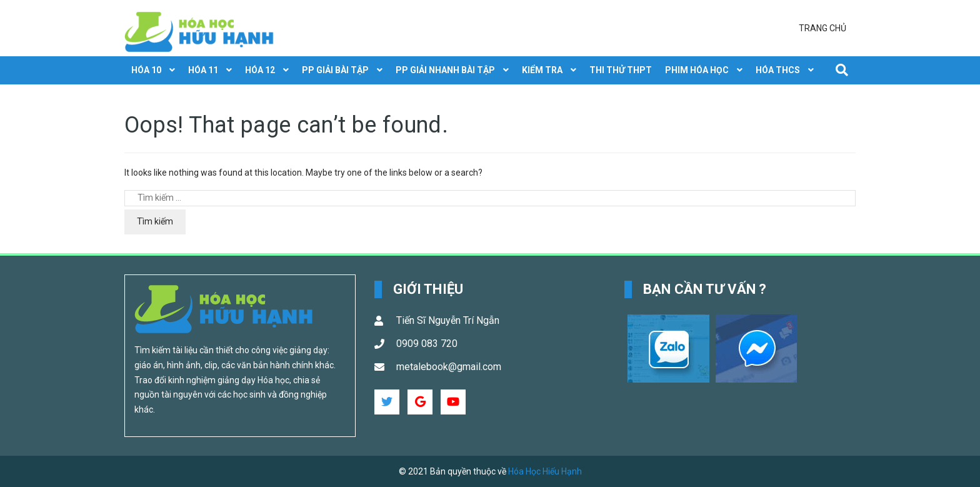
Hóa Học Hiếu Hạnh (545, 471)
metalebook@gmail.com (449, 367)
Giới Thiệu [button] (428, 289)
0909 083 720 (427, 344)
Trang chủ (822, 28)
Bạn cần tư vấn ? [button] (705, 289)
